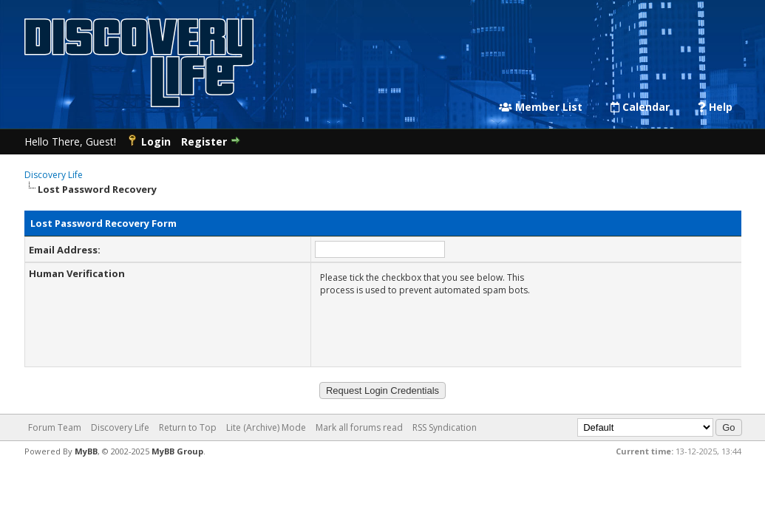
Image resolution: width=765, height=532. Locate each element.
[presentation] (432, 329)
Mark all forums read (359, 427)
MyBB (86, 451)
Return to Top (188, 427)
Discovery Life (54, 175)
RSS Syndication (445, 427)
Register (204, 141)
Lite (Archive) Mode (266, 427)
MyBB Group (177, 451)
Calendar (640, 107)
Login (156, 141)
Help (715, 107)
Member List (541, 107)
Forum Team (55, 427)
